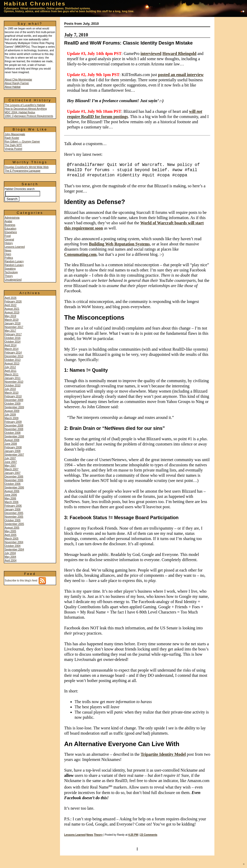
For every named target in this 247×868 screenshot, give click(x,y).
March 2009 (12, 418)
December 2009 (14, 400)
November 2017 (14, 327)
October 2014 (13, 342)
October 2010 (13, 385)
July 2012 (10, 367)
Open (8, 254)
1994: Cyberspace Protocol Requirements (29, 116)
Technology (11, 272)
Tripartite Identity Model (163, 754)
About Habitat (13, 87)
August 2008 (12, 440)
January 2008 (13, 451)
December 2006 (14, 477)
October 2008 (13, 433)
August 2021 (12, 309)
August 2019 (12, 312)
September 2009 (14, 407)
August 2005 (12, 528)
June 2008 (11, 444)
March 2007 (12, 469)
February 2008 (13, 447)
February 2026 (13, 302)
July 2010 (10, 389)
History (9, 243)
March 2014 (12, 349)
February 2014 (13, 353)
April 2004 (11, 560)
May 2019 (10, 316)
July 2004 (10, 553)
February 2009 (13, 422)
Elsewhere (11, 232)
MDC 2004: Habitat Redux (20, 112)
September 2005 (14, 524)
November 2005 (14, 517)
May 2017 (10, 331)
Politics (9, 258)
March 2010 (12, 393)
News (8, 250)
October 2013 (13, 360)
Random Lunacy (14, 261)
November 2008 (14, 429)
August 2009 (12, 411)
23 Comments (149, 835)
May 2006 (10, 498)
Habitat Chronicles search (22, 194)
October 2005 (13, 520)
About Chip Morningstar (18, 80)
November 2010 (14, 382)
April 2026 (11, 298)
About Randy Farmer (17, 83)
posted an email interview (181, 75)
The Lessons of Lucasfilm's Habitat (25, 105)
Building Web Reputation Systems (119, 244)
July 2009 (10, 415)
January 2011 (13, 378)
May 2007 (10, 466)
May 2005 (10, 531)
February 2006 (13, 506)
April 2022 (11, 305)
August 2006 (12, 491)
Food (8, 236)
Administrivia (12, 218)
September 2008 (14, 436)
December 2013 (14, 356)
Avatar (8, 221)
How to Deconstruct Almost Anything (26, 109)
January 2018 (13, 323)
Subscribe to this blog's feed (25, 581)
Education (10, 229)
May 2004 (10, 557)
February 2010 (13, 396)
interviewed (151, 54)
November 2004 (14, 542)
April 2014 (11, 345)
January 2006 (13, 509)
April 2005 (11, 535)
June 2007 (11, 462)
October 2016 (13, 338)
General (9, 240)
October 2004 (13, 546)
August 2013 (12, 364)
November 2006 (14, 480)
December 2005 (14, 513)
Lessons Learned (15, 247)
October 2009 (13, 404)
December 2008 (14, 426)
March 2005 (12, 539)
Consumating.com (80, 254)
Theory (9, 276)
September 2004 (14, 550)
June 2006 (11, 495)
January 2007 (13, 473)
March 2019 (12, 320)
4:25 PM (133, 835)
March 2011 (12, 374)
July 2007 (10, 458)
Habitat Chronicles (35, 4)
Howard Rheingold (179, 54)
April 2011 (11, 371)
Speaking (10, 269)
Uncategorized (13, 280)
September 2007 (14, 455)
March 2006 (12, 502)
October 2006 (13, 484)
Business (10, 225)
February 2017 (13, 334)
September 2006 (14, 488)
